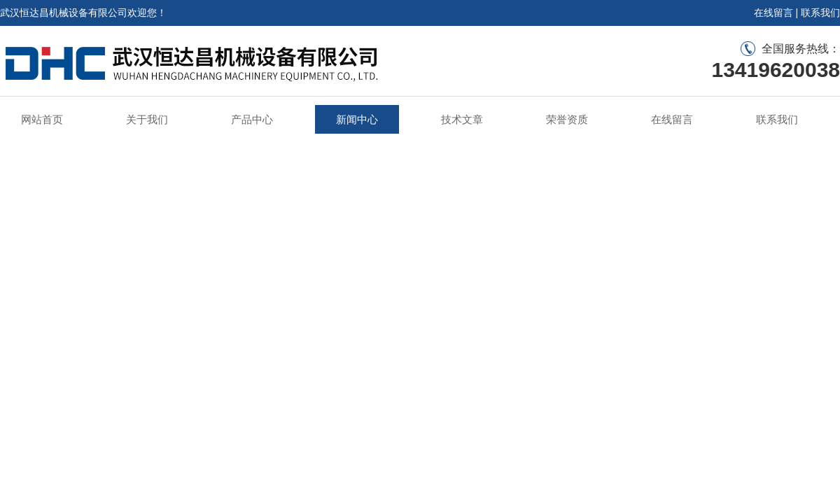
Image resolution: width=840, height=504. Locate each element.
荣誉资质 (567, 119)
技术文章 (462, 119)
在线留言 (773, 13)
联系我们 (820, 13)
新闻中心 (357, 119)
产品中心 (252, 119)
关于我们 (147, 119)
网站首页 (42, 119)
